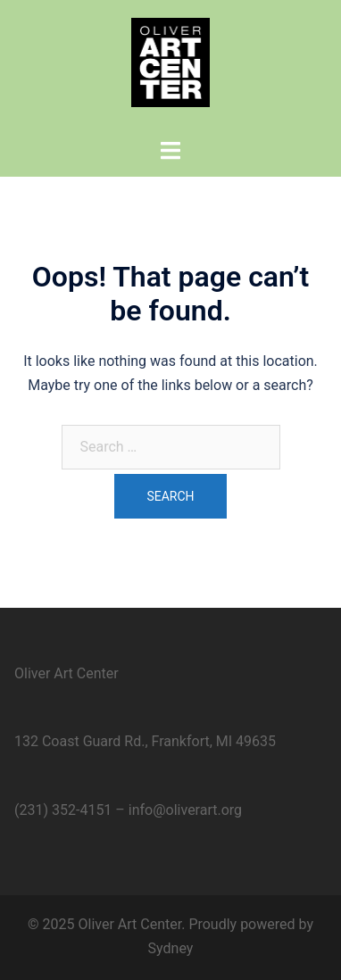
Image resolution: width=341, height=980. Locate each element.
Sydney (171, 948)
